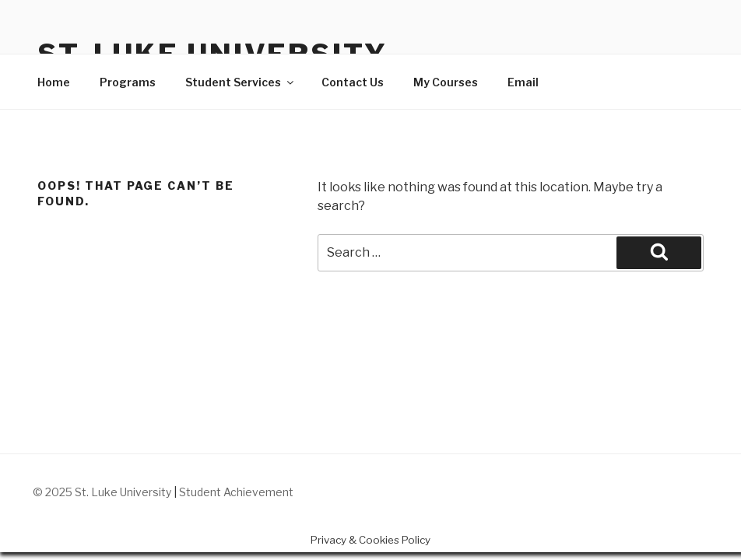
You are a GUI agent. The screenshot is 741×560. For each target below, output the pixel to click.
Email (523, 82)
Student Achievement (236, 492)
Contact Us (353, 82)
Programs (128, 82)
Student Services (241, 82)
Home (54, 82)
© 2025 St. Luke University (103, 492)
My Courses (446, 82)
